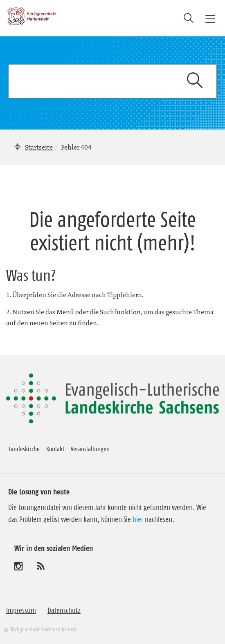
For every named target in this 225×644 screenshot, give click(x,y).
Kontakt (55, 449)
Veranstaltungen (90, 449)
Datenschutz (64, 610)
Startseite (39, 147)
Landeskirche (24, 449)
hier (138, 519)
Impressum (21, 610)
